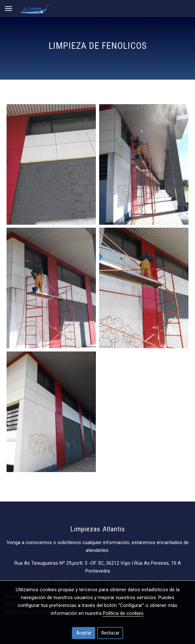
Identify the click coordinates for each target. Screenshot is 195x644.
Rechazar (110, 633)
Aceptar (84, 633)
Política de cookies (123, 613)
